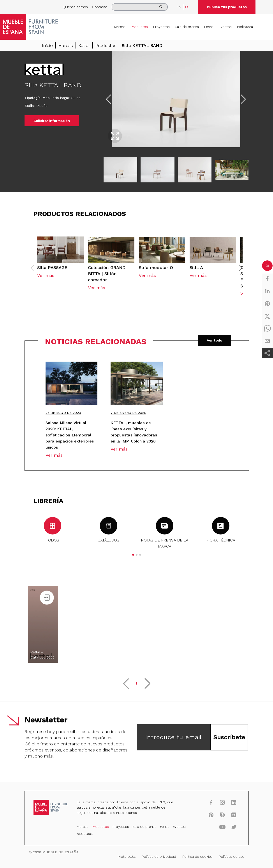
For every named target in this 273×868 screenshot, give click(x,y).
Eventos (225, 27)
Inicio (47, 45)
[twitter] (267, 316)
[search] (140, 7)
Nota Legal (127, 856)
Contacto (100, 7)
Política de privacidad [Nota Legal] (157, 856)
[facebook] (267, 279)
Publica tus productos (227, 7)
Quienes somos (75, 7)
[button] (240, 272)
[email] (267, 341)
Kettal (84, 45)
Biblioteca (245, 27)
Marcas (120, 27)
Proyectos (161, 27)
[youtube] (218, 828)
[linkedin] (267, 291)
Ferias (209, 27)
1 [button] (136, 687)
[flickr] (228, 816)
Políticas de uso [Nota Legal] (226, 856)
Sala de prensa (187, 27)
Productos (139, 27)
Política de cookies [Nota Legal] (194, 856)
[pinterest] (267, 304)
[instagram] (218, 805)
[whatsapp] (267, 329)
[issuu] (218, 816)
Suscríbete (229, 741)
